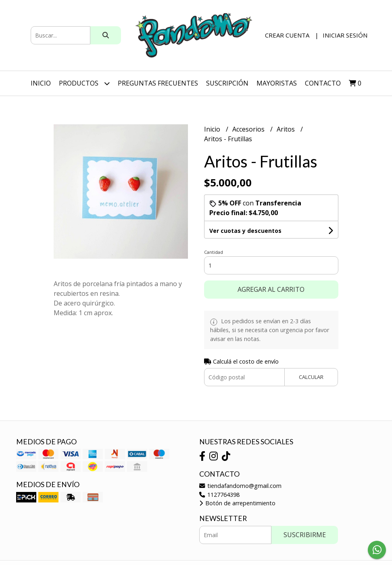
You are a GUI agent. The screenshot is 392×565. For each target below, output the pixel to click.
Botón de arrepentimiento (237, 503)
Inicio (41, 83)
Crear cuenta (287, 35)
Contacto (323, 83)
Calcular (311, 377)
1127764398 (219, 495)
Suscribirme (305, 535)
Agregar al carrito (271, 289)
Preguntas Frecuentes (158, 83)
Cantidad (214, 252)
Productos (84, 83)
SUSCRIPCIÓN (227, 83)
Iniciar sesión (345, 35)
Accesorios (249, 129)
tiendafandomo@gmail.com (240, 486)
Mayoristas (277, 83)
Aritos (287, 129)
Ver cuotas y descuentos (245, 231)
